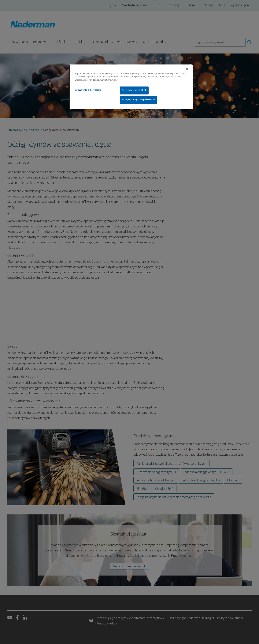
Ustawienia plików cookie (88, 90)
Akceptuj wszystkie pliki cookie (138, 100)
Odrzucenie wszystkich (134, 90)
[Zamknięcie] (187, 69)
